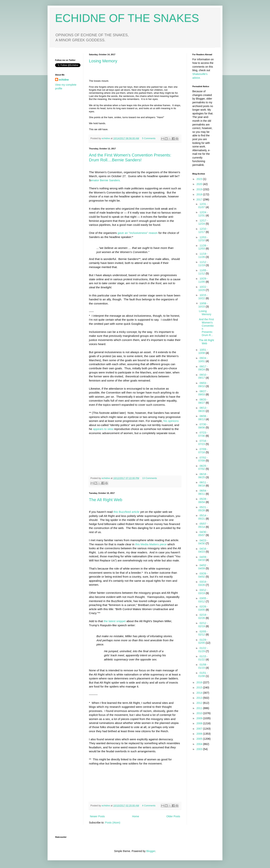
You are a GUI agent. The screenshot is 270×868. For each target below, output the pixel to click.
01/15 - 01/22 (203, 658)
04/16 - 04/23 (203, 550)
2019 (200, 189)
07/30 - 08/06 (203, 426)
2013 (200, 698)
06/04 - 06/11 (203, 492)
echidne (106, 138)
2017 (200, 199)
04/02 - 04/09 (203, 567)
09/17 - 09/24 (203, 368)
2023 (200, 179)
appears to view (103, 429)
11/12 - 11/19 (203, 264)
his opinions (171, 421)
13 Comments (149, 478)
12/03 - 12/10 (203, 239)
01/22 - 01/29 (203, 650)
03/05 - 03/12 (203, 600)
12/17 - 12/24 (203, 222)
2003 (200, 749)
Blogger (151, 851)
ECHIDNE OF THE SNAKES (127, 18)
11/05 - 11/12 (203, 272)
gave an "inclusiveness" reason (138, 233)
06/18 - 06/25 (203, 476)
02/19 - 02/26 (203, 616)
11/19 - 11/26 (203, 255)
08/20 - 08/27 (203, 401)
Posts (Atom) (113, 823)
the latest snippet (115, 621)
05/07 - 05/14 (203, 525)
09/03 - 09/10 (203, 385)
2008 (200, 723)
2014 (200, 693)
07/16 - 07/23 (203, 442)
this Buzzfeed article (126, 512)
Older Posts (173, 816)
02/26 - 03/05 (203, 608)
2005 (200, 739)
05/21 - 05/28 (203, 509)
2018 (200, 194)
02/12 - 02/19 (203, 625)
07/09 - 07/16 (203, 451)
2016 (200, 682)
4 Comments (149, 806)
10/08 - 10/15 (203, 305)
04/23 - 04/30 (203, 542)
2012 (200, 703)
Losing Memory (103, 61)
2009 (200, 718)
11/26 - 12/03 (203, 247)
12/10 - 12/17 (203, 230)
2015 (200, 687)
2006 (200, 734)
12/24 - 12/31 (203, 214)
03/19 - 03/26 (203, 583)
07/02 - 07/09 (203, 459)
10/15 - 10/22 (203, 297)
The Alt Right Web (106, 500)
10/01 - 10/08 (203, 351)
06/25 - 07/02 (203, 467)
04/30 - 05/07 (203, 534)
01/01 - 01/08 (203, 674)
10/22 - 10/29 (203, 288)
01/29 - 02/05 (203, 641)
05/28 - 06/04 (203, 500)
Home (135, 816)
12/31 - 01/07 (203, 206)
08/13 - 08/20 (203, 409)
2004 (200, 744)
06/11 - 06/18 (203, 484)
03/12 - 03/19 (203, 592)
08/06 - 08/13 (203, 418)
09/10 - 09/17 (203, 376)
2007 (200, 729)
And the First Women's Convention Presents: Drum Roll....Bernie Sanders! (130, 158)
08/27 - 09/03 (203, 393)
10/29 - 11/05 (203, 280)
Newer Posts (97, 816)
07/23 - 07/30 (203, 434)
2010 (200, 713)
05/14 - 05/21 (203, 517)
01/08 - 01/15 (203, 666)
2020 (200, 184)
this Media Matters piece (151, 544)
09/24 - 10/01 (203, 360)
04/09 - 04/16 (203, 559)
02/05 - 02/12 (203, 633)
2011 (200, 708)
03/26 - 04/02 (203, 575)
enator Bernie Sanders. (106, 180)
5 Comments (149, 138)
